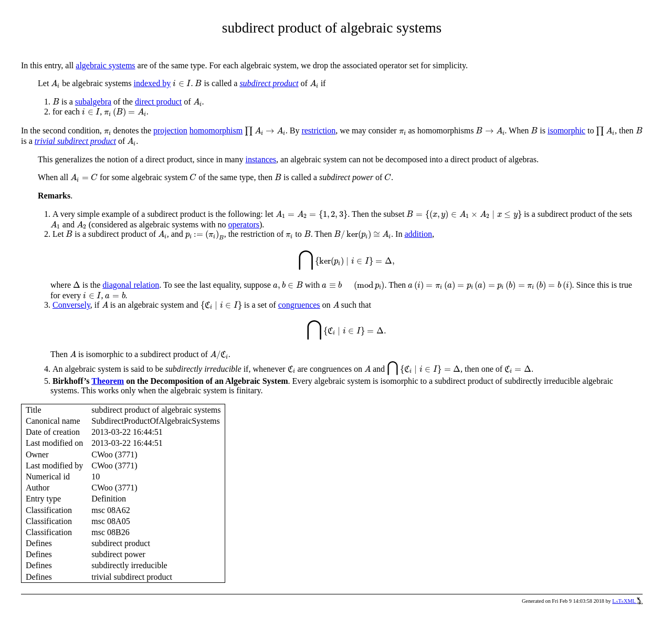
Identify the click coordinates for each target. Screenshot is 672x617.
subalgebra (93, 102)
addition (418, 234)
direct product (158, 102)
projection (170, 130)
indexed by (153, 83)
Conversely (71, 305)
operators (244, 224)
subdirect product (269, 83)
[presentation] (55, 84)
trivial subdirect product (75, 141)
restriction (318, 130)
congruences (299, 305)
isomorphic (566, 130)
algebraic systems (105, 65)
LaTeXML (627, 601)
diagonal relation (131, 285)
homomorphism (216, 130)
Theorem (108, 381)
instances (261, 159)
